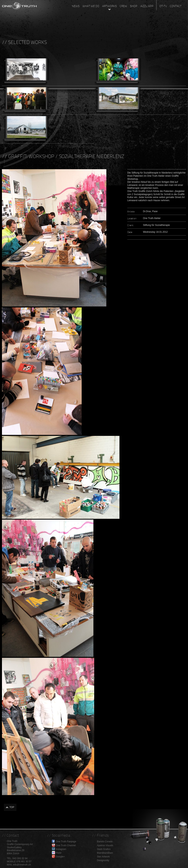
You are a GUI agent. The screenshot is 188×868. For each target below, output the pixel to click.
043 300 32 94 (20, 858)
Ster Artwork (103, 857)
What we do (91, 6)
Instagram (61, 849)
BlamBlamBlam (105, 853)
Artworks (109, 6)
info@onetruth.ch (22, 865)
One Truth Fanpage (66, 842)
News (76, 6)
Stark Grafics (104, 849)
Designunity (103, 860)
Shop (134, 6)
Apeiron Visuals (105, 845)
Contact (176, 6)
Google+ (60, 857)
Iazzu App (147, 6)
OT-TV (163, 6)
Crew (123, 6)
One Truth (20, 5)
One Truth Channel (66, 845)
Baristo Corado (105, 842)
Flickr (59, 853)
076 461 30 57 (24, 862)
